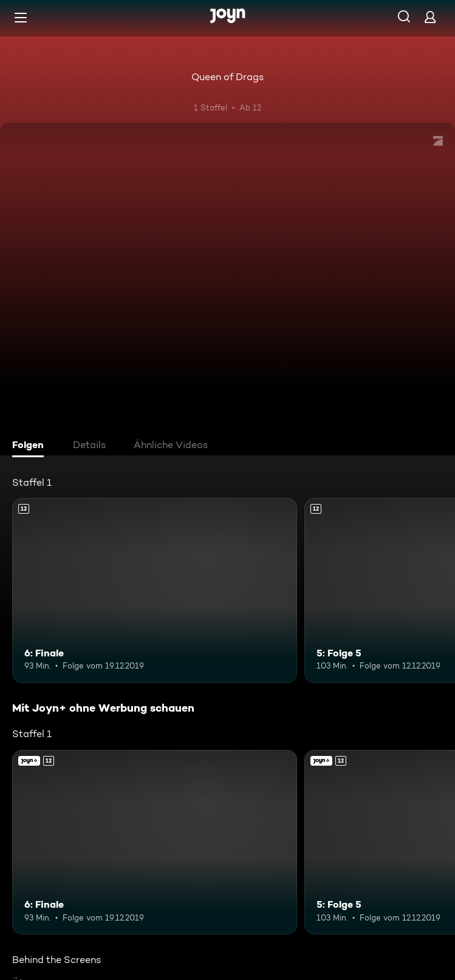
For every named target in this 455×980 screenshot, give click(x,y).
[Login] (430, 17)
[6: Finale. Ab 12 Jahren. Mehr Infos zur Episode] (155, 590)
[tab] (31, 446)
